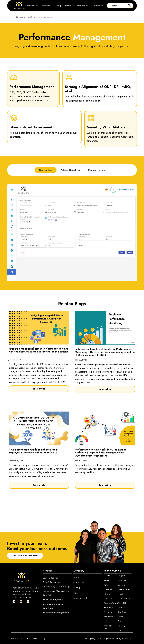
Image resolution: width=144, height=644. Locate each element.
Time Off (47, 595)
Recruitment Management (56, 613)
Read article (39, 389)
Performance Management (56, 591)
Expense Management (54, 604)
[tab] (46, 170)
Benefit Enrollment (52, 582)
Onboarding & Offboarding (56, 586)
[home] (16, 6)
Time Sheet (48, 608)
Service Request (51, 578)
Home (20, 17)
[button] (32, 6)
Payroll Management (53, 599)
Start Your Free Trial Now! (25, 556)
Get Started (97, 6)
